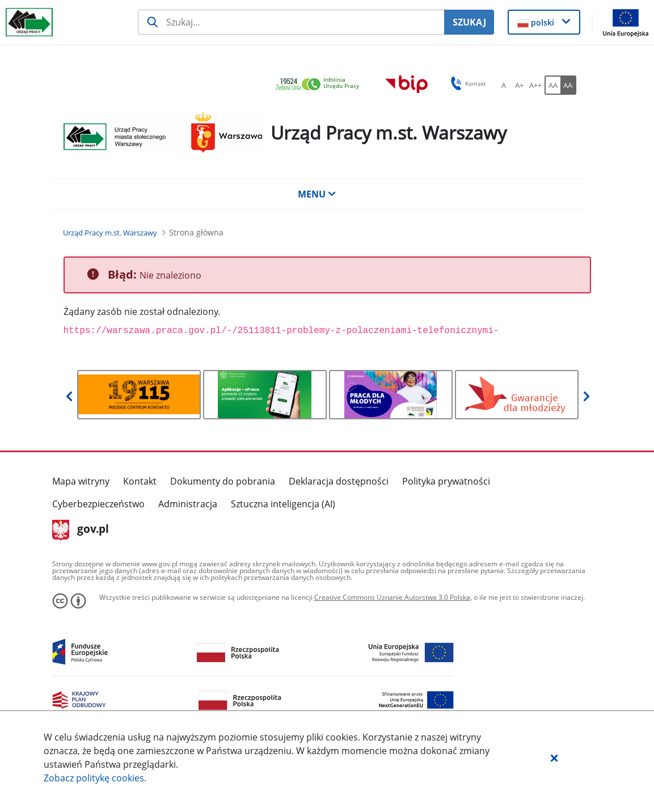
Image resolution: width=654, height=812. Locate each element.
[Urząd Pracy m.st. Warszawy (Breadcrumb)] (110, 233)
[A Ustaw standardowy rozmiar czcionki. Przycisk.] (504, 85)
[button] (554, 758)
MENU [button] (317, 194)
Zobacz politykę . (95, 778)
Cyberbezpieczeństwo (98, 504)
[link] (320, 85)
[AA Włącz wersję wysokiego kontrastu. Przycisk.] (568, 85)
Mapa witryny (81, 481)
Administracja (188, 504)
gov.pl (81, 530)
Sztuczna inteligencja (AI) (283, 504)
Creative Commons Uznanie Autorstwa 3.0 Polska (392, 597)
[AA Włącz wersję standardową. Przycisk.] (552, 85)
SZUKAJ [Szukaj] (469, 22)
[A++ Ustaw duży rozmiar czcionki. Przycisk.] (535, 85)
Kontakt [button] (467, 83)
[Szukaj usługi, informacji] (291, 22)
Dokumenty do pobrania (223, 481)
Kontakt (140, 481)
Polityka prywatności (446, 481)
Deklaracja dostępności (339, 481)
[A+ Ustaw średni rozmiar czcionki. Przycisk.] (520, 85)
